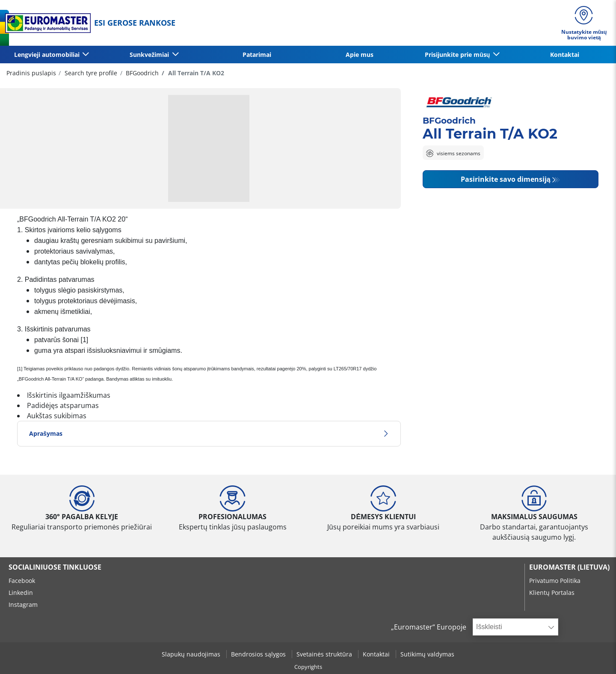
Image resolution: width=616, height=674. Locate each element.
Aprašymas (209, 433)
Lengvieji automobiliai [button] (48, 55)
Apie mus (360, 55)
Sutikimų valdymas (427, 654)
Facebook (22, 581)
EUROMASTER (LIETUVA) (569, 567)
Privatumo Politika (555, 581)
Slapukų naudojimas (192, 654)
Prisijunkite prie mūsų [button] (458, 55)
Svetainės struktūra (325, 654)
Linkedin (21, 593)
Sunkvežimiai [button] (150, 55)
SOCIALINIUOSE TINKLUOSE (55, 567)
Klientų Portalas (552, 593)
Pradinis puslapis (31, 73)
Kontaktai (565, 55)
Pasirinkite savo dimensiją (506, 179)
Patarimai (257, 55)
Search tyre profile (90, 73)
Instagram (23, 605)
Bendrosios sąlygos (259, 654)
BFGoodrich (141, 73)
